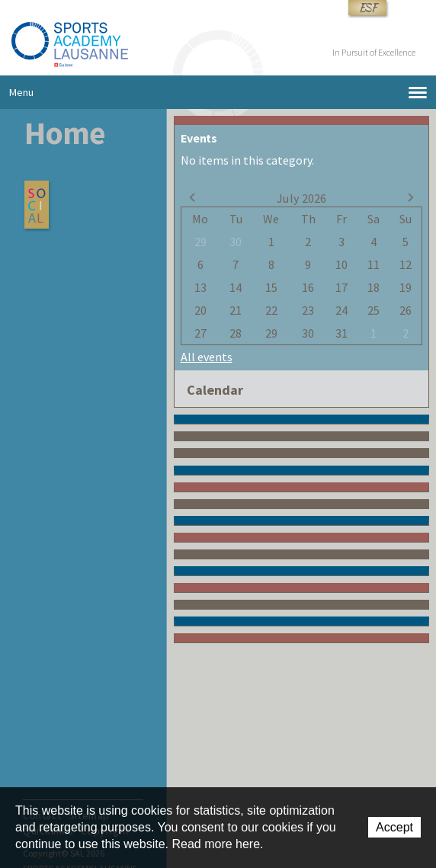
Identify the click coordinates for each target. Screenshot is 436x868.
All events (207, 357)
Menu (218, 93)
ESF (367, 8)
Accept (394, 827)
